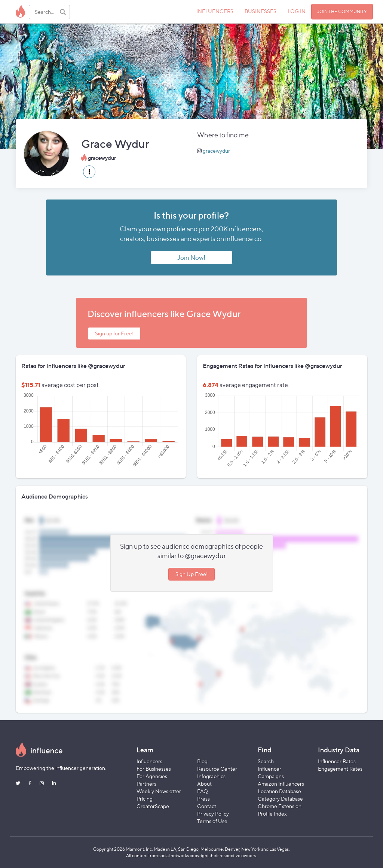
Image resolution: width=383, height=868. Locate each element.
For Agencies (152, 776)
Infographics (211, 776)
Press (203, 799)
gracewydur (216, 151)
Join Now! (191, 258)
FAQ (203, 791)
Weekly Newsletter (159, 791)
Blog (202, 761)
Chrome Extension (280, 806)
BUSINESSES (261, 11)
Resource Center (217, 769)
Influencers (149, 761)
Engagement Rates (340, 769)
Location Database (279, 791)
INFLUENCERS (215, 11)
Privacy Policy (213, 814)
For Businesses (154, 769)
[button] (89, 172)
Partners (146, 784)
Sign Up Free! (191, 574)
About (204, 784)
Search (266, 761)
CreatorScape (153, 806)
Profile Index (272, 814)
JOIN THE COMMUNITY (342, 11)
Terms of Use (212, 821)
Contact (207, 806)
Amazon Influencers (281, 784)
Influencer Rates (337, 761)
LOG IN (297, 11)
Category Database (280, 799)
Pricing (145, 799)
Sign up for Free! (114, 333)
